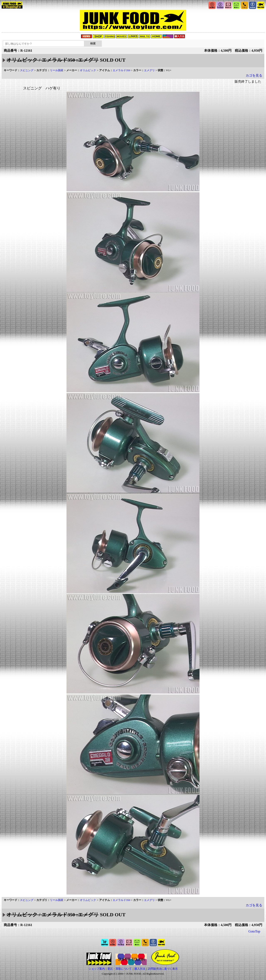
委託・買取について (120, 969)
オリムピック (88, 70)
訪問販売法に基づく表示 (163, 969)
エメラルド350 (121, 70)
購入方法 (140, 969)
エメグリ (149, 70)
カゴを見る (254, 75)
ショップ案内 (97, 969)
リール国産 (57, 70)
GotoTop (254, 931)
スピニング (27, 70)
